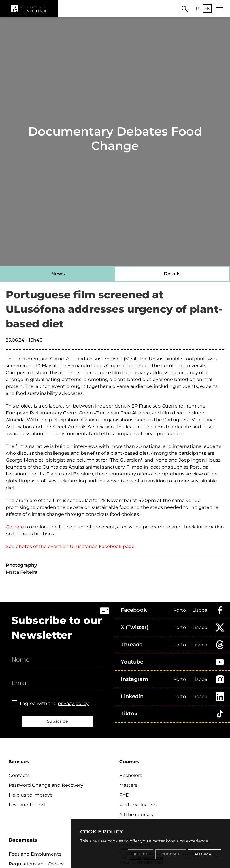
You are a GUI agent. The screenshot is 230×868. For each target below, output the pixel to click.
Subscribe (57, 721)
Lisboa (200, 610)
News (58, 274)
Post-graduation (138, 805)
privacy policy (73, 703)
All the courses (136, 815)
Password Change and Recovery (46, 785)
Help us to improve (31, 795)
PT (199, 9)
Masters (128, 785)
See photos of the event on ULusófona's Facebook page (70, 546)
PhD (124, 795)
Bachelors (131, 775)
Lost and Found (27, 805)
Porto (180, 610)
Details (172, 274)
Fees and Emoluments (35, 854)
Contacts (19, 775)
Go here (15, 527)
